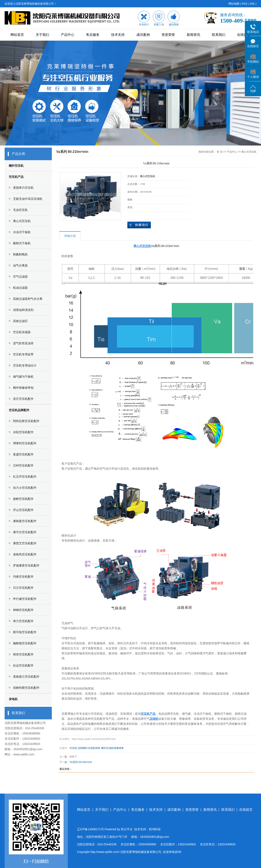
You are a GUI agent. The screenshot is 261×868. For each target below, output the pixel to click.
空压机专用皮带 (23, 354)
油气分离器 (20, 265)
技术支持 (118, 35)
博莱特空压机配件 (25, 443)
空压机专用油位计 (25, 365)
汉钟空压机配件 (23, 465)
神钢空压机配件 (23, 610)
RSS (244, 4)
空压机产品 (16, 177)
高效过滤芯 (20, 321)
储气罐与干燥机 (23, 377)
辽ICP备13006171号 (90, 829)
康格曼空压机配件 (25, 521)
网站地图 (234, 4)
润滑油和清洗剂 (23, 310)
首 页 (220, 152)
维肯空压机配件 (23, 654)
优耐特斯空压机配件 (26, 688)
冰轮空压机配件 (23, 432)
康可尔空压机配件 (25, 532)
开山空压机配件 (23, 510)
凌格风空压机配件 (25, 554)
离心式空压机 (22, 221)
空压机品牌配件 (19, 410)
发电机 (13, 699)
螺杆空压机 (16, 166)
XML (252, 4)
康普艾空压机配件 (25, 543)
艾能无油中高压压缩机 (28, 199)
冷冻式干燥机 (22, 232)
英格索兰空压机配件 (26, 677)
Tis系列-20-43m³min (81, 762)
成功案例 (143, 35)
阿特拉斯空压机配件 (26, 421)
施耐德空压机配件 (25, 643)
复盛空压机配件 (23, 454)
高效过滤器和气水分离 (28, 299)
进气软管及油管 (23, 343)
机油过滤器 (20, 288)
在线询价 (139, 225)
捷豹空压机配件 (23, 499)
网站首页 (17, 35)
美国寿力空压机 (23, 188)
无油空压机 (20, 210)
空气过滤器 (20, 277)
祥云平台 (127, 829)
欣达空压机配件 (23, 665)
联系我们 (219, 35)
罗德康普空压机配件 (26, 565)
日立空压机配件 (23, 588)
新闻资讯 (193, 35)
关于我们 (42, 35)
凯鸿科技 (155, 829)
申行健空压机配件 (25, 599)
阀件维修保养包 (23, 388)
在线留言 (244, 35)
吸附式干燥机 (22, 243)
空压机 (73, 748)
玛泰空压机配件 (23, 577)
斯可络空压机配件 (25, 632)
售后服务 (93, 35)
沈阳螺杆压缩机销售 (89, 748)
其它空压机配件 (23, 399)
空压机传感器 (22, 332)
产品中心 (68, 35)
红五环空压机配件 (25, 477)
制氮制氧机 (20, 254)
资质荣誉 (168, 35)
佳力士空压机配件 (25, 488)
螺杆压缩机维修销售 (112, 748)
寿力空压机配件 (23, 621)
